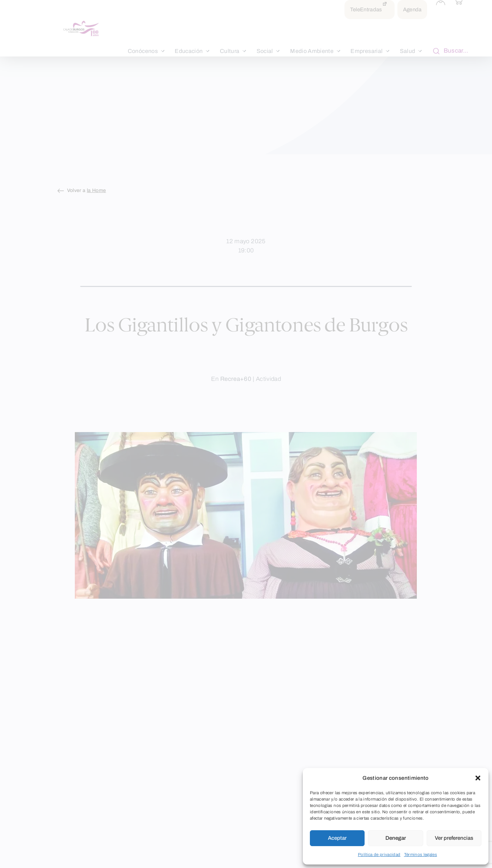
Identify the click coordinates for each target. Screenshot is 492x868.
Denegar (396, 838)
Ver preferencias (454, 838)
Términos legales (421, 855)
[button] (478, 778)
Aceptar (337, 838)
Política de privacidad (379, 855)
